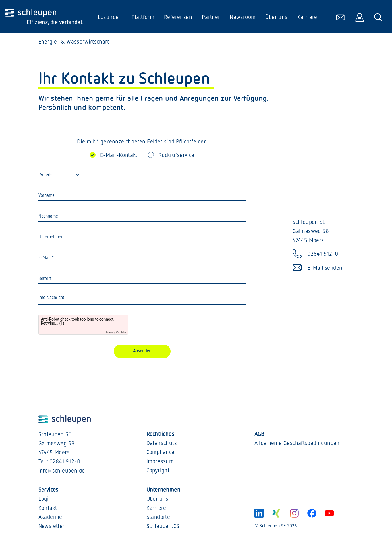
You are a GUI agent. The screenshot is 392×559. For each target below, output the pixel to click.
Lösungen (110, 17)
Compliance (160, 453)
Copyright (158, 471)
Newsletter (52, 527)
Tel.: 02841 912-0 (59, 463)
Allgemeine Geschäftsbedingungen (297, 444)
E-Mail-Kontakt (119, 156)
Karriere (307, 17)
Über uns (276, 17)
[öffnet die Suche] (378, 17)
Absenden (142, 352)
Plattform (143, 17)
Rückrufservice (176, 156)
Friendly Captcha (116, 334)
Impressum (160, 462)
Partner (211, 17)
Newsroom (242, 17)
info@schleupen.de (62, 472)
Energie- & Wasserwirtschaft (74, 43)
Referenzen (178, 17)
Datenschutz (162, 444)
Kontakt (48, 509)
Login (45, 500)
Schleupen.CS (163, 527)
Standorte (158, 518)
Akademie (50, 518)
